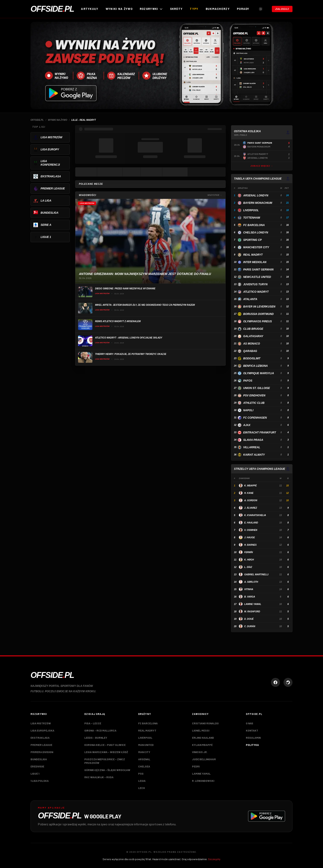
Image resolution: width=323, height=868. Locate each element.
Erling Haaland (203, 738)
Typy (194, 9)
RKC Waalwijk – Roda (99, 777)
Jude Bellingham (204, 759)
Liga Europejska (42, 730)
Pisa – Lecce (93, 723)
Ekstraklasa (40, 738)
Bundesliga (39, 759)
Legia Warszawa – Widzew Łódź (106, 752)
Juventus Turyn (255, 284)
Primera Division (42, 752)
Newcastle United (257, 277)
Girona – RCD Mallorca (100, 730)
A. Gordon (251, 500)
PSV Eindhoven (254, 396)
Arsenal (144, 759)
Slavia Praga (253, 440)
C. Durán (250, 626)
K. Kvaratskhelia (255, 515)
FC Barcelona (254, 225)
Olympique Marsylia (259, 373)
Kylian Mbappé (202, 745)
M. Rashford (252, 612)
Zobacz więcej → (262, 166)
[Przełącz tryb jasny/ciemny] (261, 9)
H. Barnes (250, 545)
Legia (142, 781)
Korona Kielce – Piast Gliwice (105, 745)
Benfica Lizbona (255, 366)
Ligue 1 (35, 774)
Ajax (247, 425)
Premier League (41, 745)
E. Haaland (251, 523)
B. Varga (250, 597)
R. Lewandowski (203, 781)
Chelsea (144, 766)
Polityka (252, 745)
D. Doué (249, 619)
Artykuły (90, 9)
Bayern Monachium (258, 203)
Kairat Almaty (254, 455)
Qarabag (250, 351)
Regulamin (253, 738)
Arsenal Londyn (256, 196)
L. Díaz (248, 567)
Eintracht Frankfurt (260, 433)
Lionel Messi (201, 730)
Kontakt (252, 730)
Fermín (249, 552)
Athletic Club (254, 403)
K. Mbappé (251, 486)
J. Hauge (250, 537)
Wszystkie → (215, 195)
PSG (141, 774)
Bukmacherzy (218, 9)
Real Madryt (253, 255)
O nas (250, 723)
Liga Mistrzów (41, 723)
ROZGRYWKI (151, 9)
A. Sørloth (251, 582)
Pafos (248, 381)
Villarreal (252, 447)
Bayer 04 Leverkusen (259, 307)
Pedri (196, 766)
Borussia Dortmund (258, 314)
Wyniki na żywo (119, 9)
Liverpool (251, 210)
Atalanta (250, 299)
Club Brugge (253, 329)
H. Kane (249, 493)
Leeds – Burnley (96, 738)
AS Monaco (252, 344)
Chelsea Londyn (256, 233)
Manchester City (256, 247)
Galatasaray (253, 336)
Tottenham (252, 218)
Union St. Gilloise (256, 388)
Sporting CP (252, 240)
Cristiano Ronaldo (205, 723)
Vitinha (249, 589)
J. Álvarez (251, 508)
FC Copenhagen (255, 418)
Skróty (176, 9)
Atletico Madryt (256, 292)
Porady (243, 9)
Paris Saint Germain (258, 270)
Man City (144, 752)
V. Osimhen (251, 530)
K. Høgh (249, 560)
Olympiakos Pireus (258, 321)
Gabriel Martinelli (256, 575)
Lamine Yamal (253, 604)
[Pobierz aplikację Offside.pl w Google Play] (161, 816)
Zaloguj (282, 9)
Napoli (248, 410)
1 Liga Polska (40, 781)
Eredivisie (37, 766)
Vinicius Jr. (200, 752)
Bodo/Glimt (252, 358)
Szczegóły (214, 859)
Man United (146, 745)
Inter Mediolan (255, 262)
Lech (142, 788)
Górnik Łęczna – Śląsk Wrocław (107, 770)
